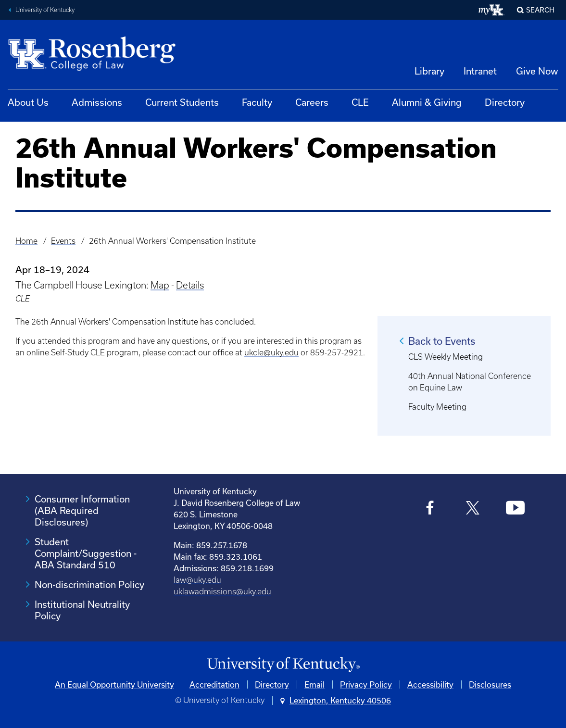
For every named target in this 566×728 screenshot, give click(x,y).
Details (190, 285)
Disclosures (490, 684)
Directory (505, 102)
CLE (360, 102)
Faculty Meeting (437, 407)
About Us (28, 102)
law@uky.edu (197, 580)
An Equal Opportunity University (114, 684)
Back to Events (442, 341)
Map (160, 285)
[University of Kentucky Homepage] (283, 665)
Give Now (537, 71)
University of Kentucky (45, 10)
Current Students (182, 102)
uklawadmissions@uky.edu (222, 591)
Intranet (480, 71)
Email (314, 684)
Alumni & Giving (427, 102)
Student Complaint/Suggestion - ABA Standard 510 (86, 553)
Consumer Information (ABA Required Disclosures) (82, 510)
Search (540, 10)
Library (429, 71)
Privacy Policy (366, 684)
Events (63, 241)
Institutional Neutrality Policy (82, 610)
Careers (312, 102)
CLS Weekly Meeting (446, 357)
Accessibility (430, 684)
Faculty (257, 102)
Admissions (97, 102)
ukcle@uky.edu (271, 352)
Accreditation (214, 684)
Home (26, 241)
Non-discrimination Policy (89, 584)
